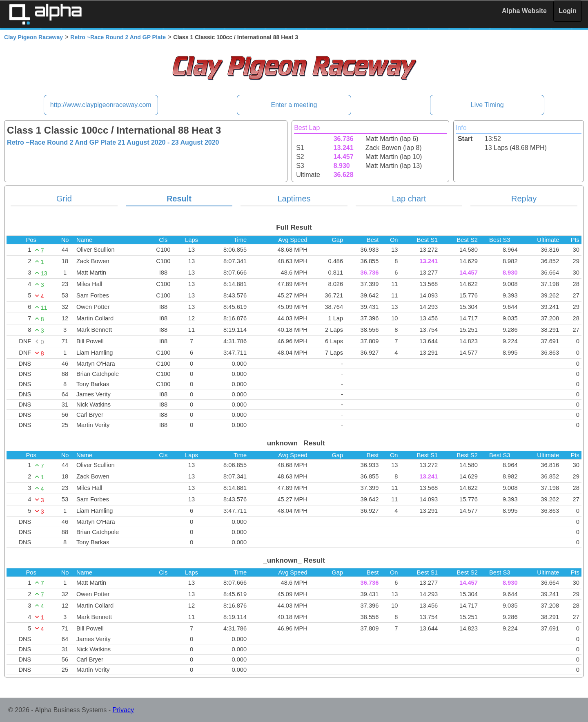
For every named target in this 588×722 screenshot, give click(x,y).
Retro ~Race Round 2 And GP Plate (118, 37)
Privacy (123, 710)
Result (179, 199)
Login (568, 11)
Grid (64, 199)
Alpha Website (524, 11)
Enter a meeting (294, 105)
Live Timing (487, 105)
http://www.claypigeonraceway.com (101, 105)
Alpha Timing (45, 14)
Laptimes (294, 199)
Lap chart (409, 199)
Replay (524, 199)
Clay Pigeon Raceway (33, 37)
